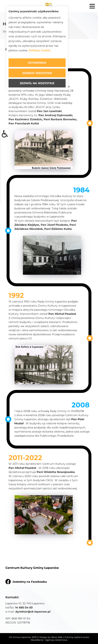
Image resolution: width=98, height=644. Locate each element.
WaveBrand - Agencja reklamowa (49, 640)
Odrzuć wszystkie (37, 73)
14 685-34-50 (24, 607)
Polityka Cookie (39, 50)
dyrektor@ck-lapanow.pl (33, 612)
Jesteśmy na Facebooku (26, 582)
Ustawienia (37, 63)
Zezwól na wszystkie (37, 83)
